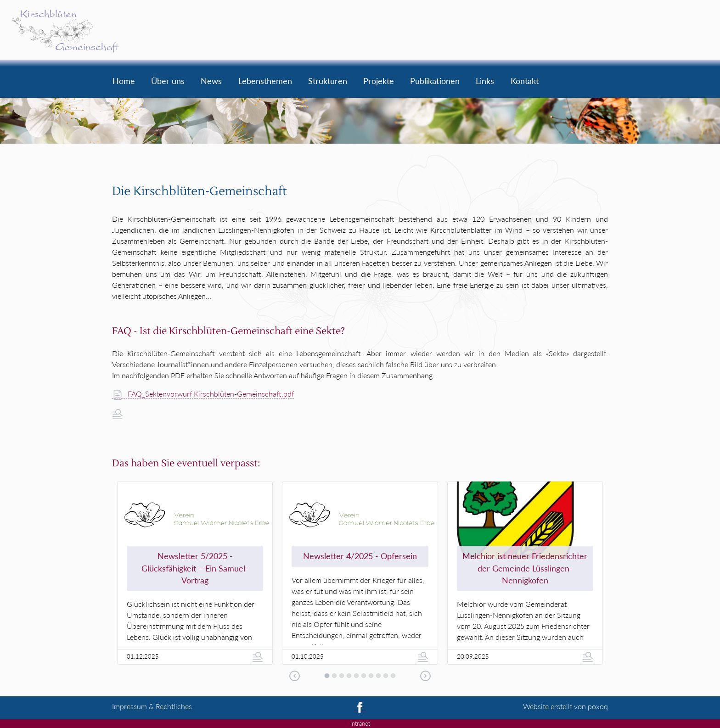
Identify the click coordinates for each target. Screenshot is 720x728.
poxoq (598, 706)
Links (485, 82)
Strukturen (328, 82)
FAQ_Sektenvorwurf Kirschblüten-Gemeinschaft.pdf (203, 394)
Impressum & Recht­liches (152, 706)
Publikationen (435, 82)
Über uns (168, 82)
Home (124, 82)
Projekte (379, 82)
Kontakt (525, 82)
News (211, 82)
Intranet (360, 723)
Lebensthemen (265, 82)
